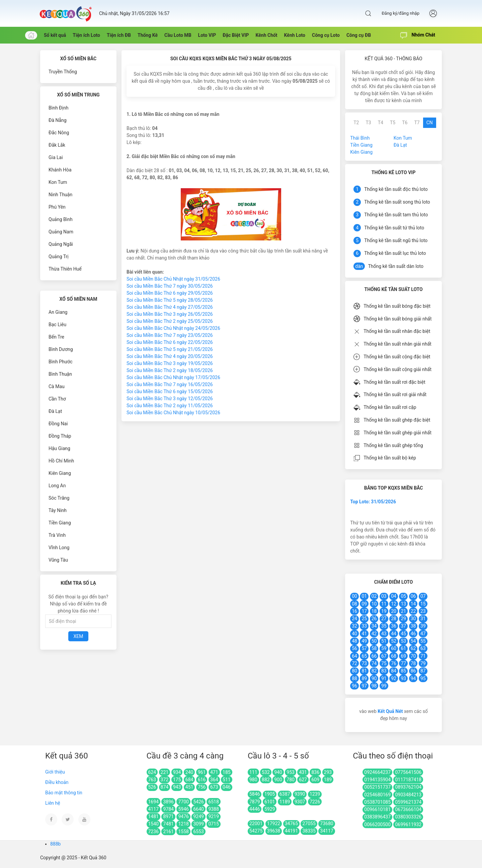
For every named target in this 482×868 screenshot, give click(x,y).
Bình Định (58, 108)
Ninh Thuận (60, 195)
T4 (381, 123)
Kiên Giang (60, 473)
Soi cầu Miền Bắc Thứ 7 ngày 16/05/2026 (170, 384)
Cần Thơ (57, 399)
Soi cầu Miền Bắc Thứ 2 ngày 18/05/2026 (170, 370)
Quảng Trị (59, 257)
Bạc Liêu (57, 324)
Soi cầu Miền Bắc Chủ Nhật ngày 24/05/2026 (173, 328)
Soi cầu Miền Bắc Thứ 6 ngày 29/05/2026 (170, 293)
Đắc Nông (59, 133)
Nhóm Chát (418, 35)
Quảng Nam (61, 232)
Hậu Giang (59, 448)
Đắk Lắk (57, 145)
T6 (405, 123)
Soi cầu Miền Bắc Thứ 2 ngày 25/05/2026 (170, 321)
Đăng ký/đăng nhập (400, 13)
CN (430, 123)
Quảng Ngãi (61, 244)
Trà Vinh (57, 535)
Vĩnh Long (59, 548)
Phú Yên (57, 207)
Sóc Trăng (59, 498)
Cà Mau (57, 386)
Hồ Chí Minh (61, 461)
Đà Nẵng (58, 120)
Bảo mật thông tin (64, 793)
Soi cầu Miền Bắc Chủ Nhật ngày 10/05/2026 (173, 413)
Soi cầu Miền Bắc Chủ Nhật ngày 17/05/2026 (173, 377)
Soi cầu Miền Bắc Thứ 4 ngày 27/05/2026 (170, 307)
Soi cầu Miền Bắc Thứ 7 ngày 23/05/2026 (170, 335)
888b (55, 844)
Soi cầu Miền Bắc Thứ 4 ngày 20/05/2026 (170, 356)
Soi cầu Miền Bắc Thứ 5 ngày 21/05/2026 (170, 349)
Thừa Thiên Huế (65, 269)
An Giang (58, 312)
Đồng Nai (58, 424)
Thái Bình (360, 138)
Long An (57, 486)
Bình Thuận (60, 374)
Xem (78, 636)
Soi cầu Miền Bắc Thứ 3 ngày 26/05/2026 (170, 314)
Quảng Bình (61, 219)
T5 (393, 123)
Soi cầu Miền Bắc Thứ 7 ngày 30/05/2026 (170, 286)
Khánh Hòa (60, 170)
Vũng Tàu (58, 560)
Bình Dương (61, 349)
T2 (356, 123)
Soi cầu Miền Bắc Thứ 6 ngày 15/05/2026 (170, 391)
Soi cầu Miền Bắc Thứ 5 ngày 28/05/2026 (170, 300)
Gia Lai (56, 157)
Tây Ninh (58, 510)
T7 (417, 123)
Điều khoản (57, 782)
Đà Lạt (55, 411)
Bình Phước (61, 362)
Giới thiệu (55, 772)
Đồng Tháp (60, 436)
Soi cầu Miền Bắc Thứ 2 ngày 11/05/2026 (170, 406)
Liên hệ (53, 803)
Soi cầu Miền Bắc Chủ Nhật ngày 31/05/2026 (173, 279)
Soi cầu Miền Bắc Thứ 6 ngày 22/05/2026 (170, 342)
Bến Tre (56, 337)
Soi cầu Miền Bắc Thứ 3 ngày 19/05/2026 (170, 363)
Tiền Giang (60, 523)
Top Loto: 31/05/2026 (373, 502)
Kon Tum (58, 182)
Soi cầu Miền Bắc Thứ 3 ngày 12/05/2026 (170, 399)
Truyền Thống (63, 72)
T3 (368, 123)
